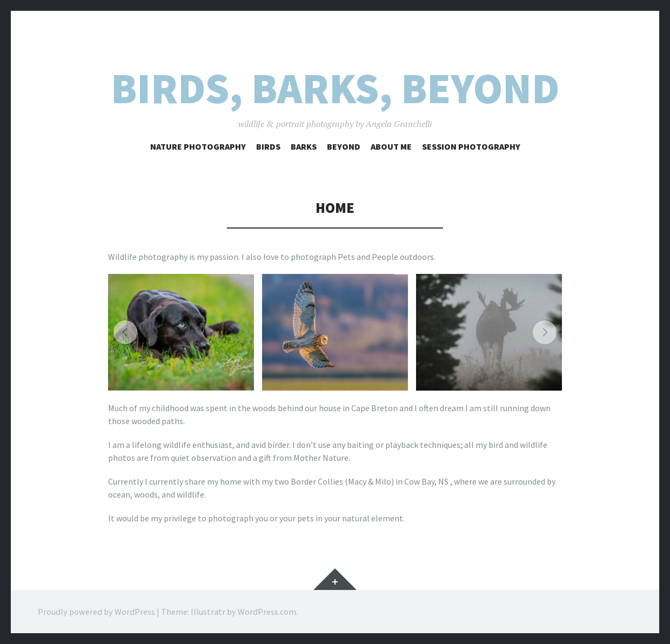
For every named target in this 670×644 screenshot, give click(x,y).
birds (268, 146)
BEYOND (344, 146)
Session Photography (471, 146)
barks (304, 146)
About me (391, 146)
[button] (125, 332)
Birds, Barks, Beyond (335, 88)
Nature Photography (198, 146)
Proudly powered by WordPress (96, 612)
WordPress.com (267, 612)
